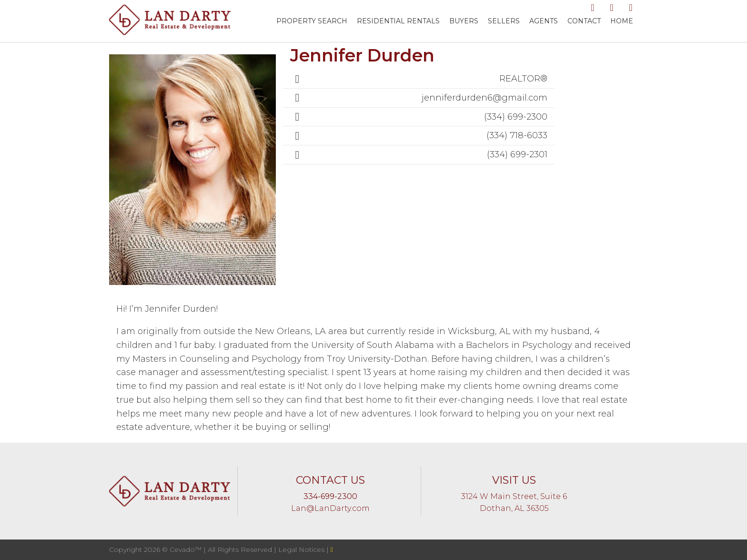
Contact (584, 21)
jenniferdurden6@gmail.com (485, 98)
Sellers (504, 21)
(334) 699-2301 (517, 154)
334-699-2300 (330, 496)
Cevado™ (187, 550)
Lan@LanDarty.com (330, 508)
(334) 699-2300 (516, 117)
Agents (544, 21)
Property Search (312, 21)
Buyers (464, 21)
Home (622, 21)
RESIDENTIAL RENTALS (398, 21)
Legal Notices (302, 550)
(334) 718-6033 (517, 135)
